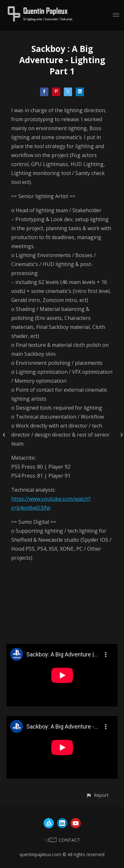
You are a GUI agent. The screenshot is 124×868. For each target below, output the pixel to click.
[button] (97, 795)
